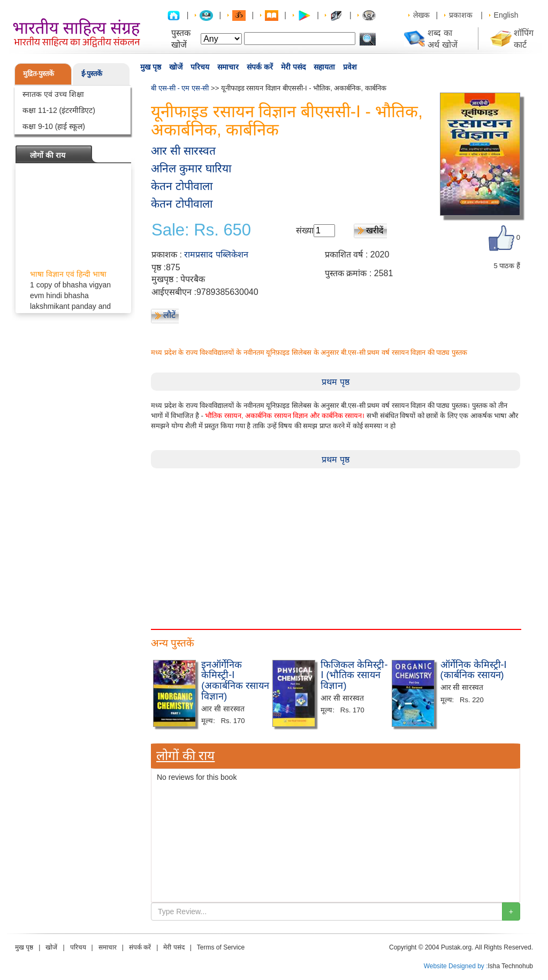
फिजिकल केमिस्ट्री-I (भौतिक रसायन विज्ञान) (354, 675)
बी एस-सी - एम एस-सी (180, 88)
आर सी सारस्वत (183, 151)
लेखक (421, 15)
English (506, 15)
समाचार (228, 67)
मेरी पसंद (293, 67)
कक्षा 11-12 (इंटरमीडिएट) (59, 110)
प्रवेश (350, 67)
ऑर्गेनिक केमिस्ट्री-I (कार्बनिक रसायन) (474, 670)
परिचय (200, 67)
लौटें (169, 315)
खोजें (176, 67)
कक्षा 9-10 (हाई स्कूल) (54, 126)
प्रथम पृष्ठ (335, 382)
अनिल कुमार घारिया (191, 168)
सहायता (324, 67)
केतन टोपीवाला (182, 186)
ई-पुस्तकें (92, 74)
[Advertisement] (336, 543)
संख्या (305, 230)
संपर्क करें (260, 67)
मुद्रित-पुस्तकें (39, 74)
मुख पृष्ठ (151, 67)
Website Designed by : (456, 966)
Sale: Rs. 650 (201, 230)
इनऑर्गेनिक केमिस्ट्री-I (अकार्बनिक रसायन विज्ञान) (235, 681)
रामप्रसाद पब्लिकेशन (216, 255)
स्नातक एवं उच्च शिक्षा (53, 94)
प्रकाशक (461, 15)
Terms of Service (221, 947)
